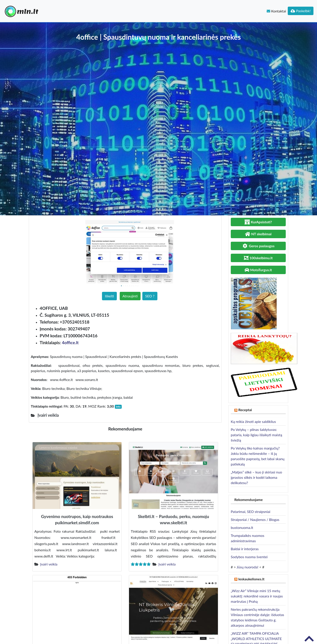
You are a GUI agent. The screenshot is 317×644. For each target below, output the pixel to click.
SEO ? (150, 296)
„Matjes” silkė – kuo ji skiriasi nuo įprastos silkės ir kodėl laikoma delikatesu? (256, 477)
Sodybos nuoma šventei (249, 557)
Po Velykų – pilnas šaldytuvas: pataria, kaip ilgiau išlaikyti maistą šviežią (256, 435)
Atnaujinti (130, 296)
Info (118, 407)
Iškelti (109, 296)
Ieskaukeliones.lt (251, 579)
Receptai (245, 410)
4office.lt (70, 343)
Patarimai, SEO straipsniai (250, 511)
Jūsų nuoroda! (247, 567)
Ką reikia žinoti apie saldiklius (253, 421)
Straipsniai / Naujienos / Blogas (255, 519)
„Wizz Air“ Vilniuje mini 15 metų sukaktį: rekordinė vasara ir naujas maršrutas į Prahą (257, 596)
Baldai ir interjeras (245, 549)
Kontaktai (276, 11)
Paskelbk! (301, 11)
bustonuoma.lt (242, 527)
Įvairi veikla (49, 564)
